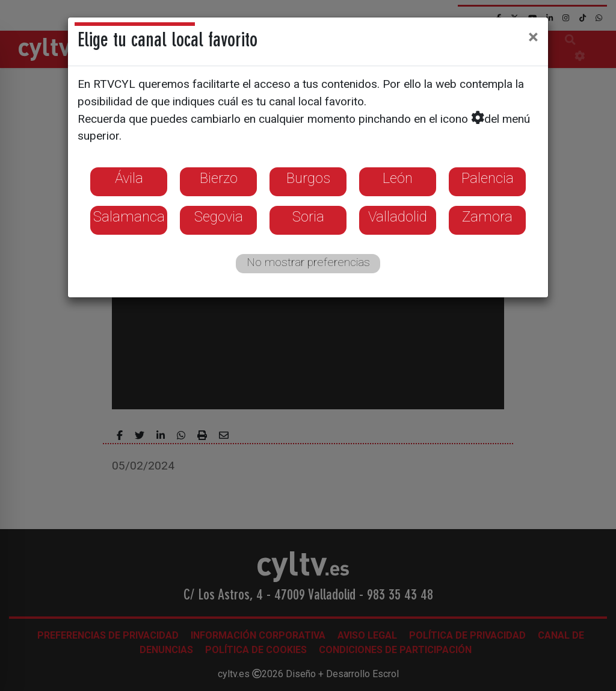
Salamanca (129, 217)
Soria (308, 217)
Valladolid (398, 217)
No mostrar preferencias (308, 262)
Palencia (488, 178)
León (398, 178)
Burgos (308, 178)
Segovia (219, 217)
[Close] (533, 37)
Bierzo (219, 178)
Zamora (487, 217)
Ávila (129, 178)
